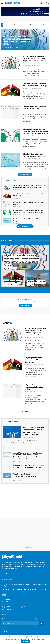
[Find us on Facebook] (3, 572)
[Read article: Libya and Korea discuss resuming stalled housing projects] (11, 112)
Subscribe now (6, 608)
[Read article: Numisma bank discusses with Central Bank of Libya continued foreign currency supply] (7, 467)
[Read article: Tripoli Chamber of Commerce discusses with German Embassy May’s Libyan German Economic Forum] (11, 62)
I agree (26, 642)
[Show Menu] (2, 3)
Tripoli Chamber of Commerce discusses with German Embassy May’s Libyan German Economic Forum (17, 40)
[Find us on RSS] (14, 572)
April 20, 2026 (17, 461)
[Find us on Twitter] (6, 572)
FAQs (4, 603)
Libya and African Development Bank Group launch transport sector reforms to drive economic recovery (36, 131)
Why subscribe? (7, 598)
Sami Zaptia (8, 47)
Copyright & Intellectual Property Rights (14, 605)
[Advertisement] (25, 500)
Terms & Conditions (8, 600)
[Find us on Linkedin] (10, 572)
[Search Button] (47, 3)
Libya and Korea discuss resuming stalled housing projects (35, 107)
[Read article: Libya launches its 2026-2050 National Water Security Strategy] (11, 160)
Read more (9, 447)
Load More (25, 411)
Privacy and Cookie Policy (37, 639)
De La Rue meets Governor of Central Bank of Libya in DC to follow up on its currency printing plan (29, 476)
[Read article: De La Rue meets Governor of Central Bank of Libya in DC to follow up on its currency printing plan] (7, 476)
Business (6, 32)
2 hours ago (14, 268)
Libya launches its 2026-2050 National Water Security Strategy (35, 155)
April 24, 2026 (37, 65)
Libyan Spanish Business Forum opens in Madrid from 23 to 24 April (36, 85)
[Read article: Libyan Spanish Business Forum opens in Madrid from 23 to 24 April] (11, 89)
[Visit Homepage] (12, 3)
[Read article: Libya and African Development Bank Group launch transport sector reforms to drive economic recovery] (11, 135)
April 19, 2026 (36, 437)
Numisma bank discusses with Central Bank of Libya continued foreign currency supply (29, 466)
